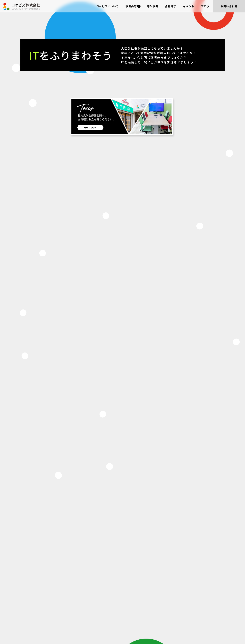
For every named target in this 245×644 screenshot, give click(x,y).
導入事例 (153, 6)
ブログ (205, 6)
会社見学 (171, 6)
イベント (189, 6)
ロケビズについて (108, 6)
